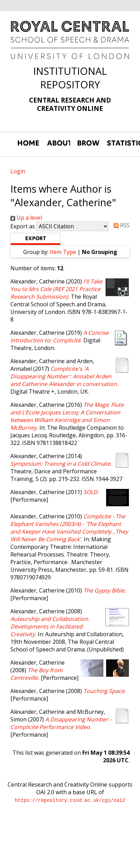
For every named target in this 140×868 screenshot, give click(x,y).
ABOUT (58, 143)
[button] (35, 239)
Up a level (26, 218)
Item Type (63, 252)
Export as (23, 226)
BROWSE (88, 143)
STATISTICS (118, 143)
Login (18, 171)
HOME (28, 143)
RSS (120, 225)
